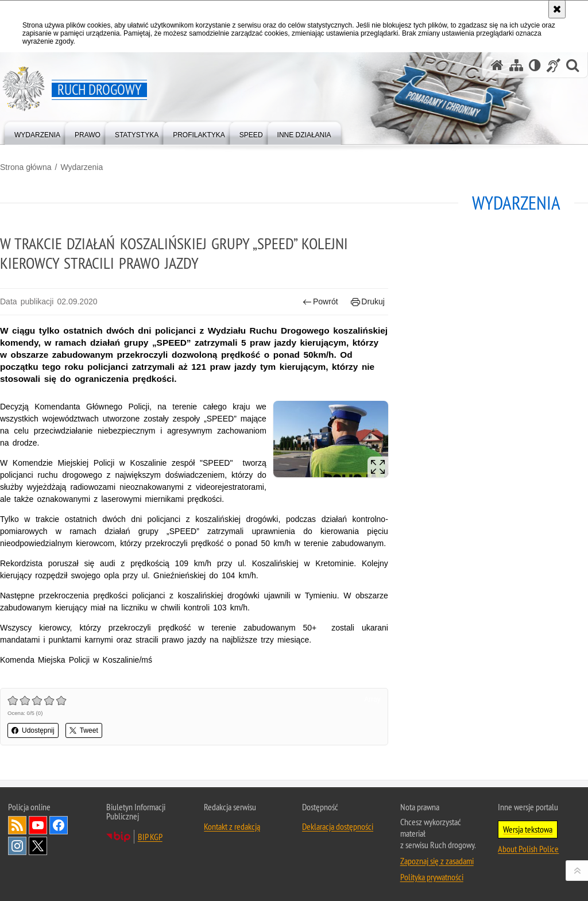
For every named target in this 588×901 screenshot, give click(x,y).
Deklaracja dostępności (338, 826)
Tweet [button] (84, 730)
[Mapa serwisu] (516, 65)
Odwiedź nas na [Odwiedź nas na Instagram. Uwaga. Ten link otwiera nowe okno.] (17, 846)
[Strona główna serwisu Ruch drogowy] (497, 65)
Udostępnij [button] (33, 730)
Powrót (320, 302)
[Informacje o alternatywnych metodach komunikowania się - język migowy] (554, 65)
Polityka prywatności (432, 877)
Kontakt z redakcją (232, 826)
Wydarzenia (82, 167)
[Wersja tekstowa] (535, 65)
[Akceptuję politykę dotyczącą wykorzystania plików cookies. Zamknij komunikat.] (557, 9)
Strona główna (26, 167)
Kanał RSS (17, 825)
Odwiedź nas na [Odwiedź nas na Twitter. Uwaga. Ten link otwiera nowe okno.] (38, 846)
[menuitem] (37, 132)
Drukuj (368, 302)
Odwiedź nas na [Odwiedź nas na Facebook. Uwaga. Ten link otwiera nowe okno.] (59, 825)
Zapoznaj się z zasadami (437, 861)
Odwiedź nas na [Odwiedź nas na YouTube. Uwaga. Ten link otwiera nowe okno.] (38, 825)
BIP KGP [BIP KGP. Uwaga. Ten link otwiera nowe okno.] (150, 837)
